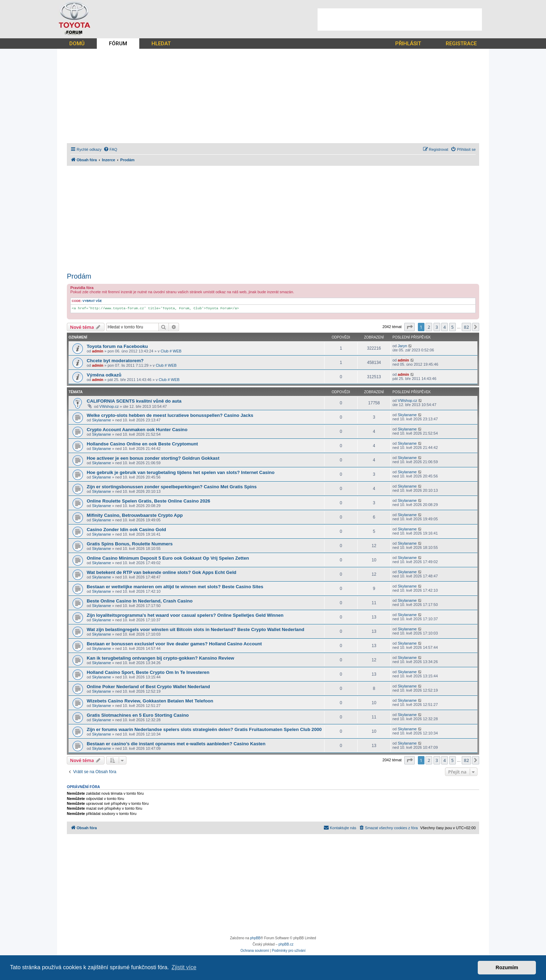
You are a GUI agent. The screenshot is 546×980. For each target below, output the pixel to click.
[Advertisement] (400, 20)
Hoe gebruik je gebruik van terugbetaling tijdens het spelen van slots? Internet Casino (181, 472)
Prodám (79, 276)
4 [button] (444, 327)
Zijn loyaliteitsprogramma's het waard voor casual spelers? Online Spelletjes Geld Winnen (185, 615)
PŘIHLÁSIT (408, 44)
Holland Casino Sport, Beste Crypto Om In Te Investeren (148, 672)
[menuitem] (110, 149)
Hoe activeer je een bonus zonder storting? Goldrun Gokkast (153, 458)
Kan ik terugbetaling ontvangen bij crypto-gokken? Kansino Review (161, 658)
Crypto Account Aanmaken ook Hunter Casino (137, 430)
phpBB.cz (286, 944)
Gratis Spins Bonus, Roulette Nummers (130, 544)
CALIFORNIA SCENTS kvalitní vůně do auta (134, 401)
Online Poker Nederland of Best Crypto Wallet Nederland (148, 687)
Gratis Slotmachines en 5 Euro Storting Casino (138, 715)
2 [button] (429, 327)
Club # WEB (171, 351)
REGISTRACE (461, 44)
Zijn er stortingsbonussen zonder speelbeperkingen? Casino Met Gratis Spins (172, 487)
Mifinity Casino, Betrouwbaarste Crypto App (135, 515)
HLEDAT (161, 44)
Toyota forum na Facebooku (117, 346)
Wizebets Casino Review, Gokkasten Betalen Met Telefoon (150, 701)
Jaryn (402, 346)
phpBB (255, 938)
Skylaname (101, 420)
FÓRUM (118, 44)
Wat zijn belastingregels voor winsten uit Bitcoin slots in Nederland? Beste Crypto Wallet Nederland (196, 629)
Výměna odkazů (104, 375)
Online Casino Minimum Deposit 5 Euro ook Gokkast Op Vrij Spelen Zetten (168, 558)
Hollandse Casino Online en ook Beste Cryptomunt (142, 444)
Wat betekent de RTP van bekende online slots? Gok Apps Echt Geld (162, 572)
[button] (409, 327)
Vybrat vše (92, 301)
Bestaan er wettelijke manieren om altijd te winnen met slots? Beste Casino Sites (175, 587)
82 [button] (466, 327)
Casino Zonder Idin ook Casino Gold (126, 530)
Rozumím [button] (507, 967)
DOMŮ (77, 44)
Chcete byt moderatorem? (115, 361)
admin (97, 351)
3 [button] (437, 327)
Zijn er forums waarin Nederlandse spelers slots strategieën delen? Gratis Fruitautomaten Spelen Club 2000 (204, 729)
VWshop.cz (109, 406)
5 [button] (453, 327)
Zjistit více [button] (184, 967)
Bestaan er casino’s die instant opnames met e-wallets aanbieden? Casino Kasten (176, 744)
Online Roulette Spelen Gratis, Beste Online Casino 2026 (149, 501)
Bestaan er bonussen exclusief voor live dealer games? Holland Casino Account (174, 644)
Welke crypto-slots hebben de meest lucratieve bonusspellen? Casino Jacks (170, 415)
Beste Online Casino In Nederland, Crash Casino (140, 601)
